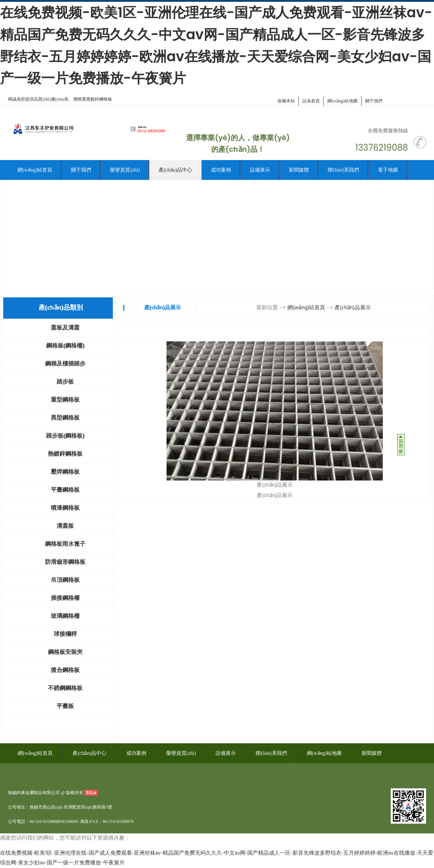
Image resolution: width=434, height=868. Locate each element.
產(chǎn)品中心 (176, 170)
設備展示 (260, 170)
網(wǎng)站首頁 (35, 170)
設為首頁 (311, 101)
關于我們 (374, 101)
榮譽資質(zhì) (125, 170)
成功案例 (221, 170)
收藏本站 (286, 101)
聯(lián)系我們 (343, 170)
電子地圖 (388, 170)
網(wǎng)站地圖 (342, 101)
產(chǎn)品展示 (353, 308)
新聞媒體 (299, 170)
